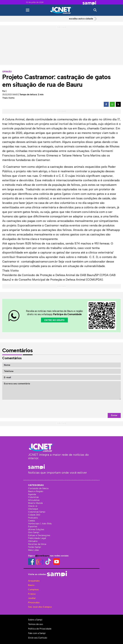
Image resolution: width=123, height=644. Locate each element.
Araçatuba (34, 581)
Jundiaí (32, 598)
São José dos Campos (40, 607)
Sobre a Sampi (35, 620)
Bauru (31, 585)
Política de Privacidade (40, 629)
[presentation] (99, 406)
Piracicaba (34, 602)
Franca (32, 594)
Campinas (33, 589)
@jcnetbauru (42, 556)
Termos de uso (36, 624)
